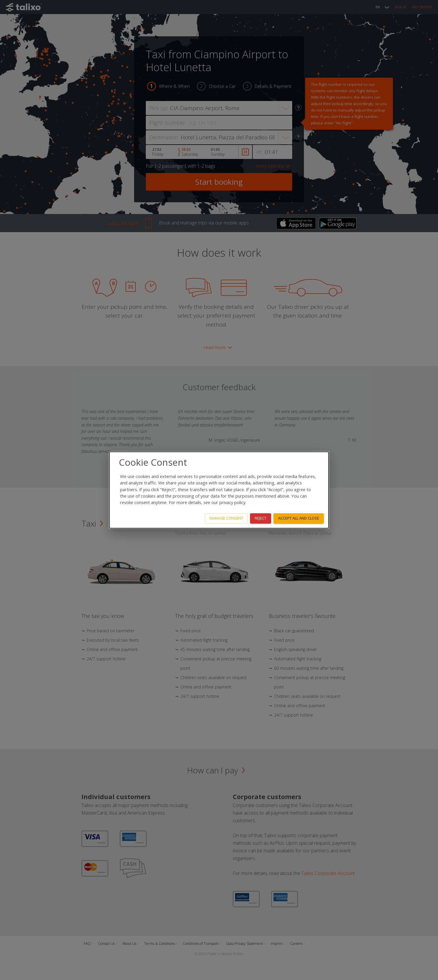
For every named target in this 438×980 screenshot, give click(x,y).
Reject (261, 518)
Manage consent (226, 518)
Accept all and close (299, 518)
